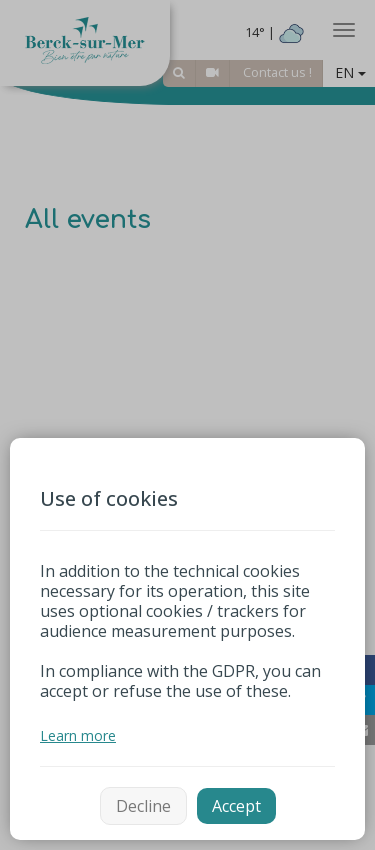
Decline (143, 806)
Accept (236, 806)
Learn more (78, 735)
